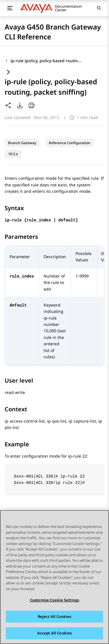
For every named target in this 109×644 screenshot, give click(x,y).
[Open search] (99, 8)
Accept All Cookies (54, 634)
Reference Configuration (70, 143)
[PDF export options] (20, 105)
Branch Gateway (22, 143)
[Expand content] (8, 73)
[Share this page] (8, 105)
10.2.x (13, 154)
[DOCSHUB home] (53, 8)
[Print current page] (31, 106)
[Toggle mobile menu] (10, 8)
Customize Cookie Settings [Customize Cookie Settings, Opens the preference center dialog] (54, 600)
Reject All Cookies (54, 617)
